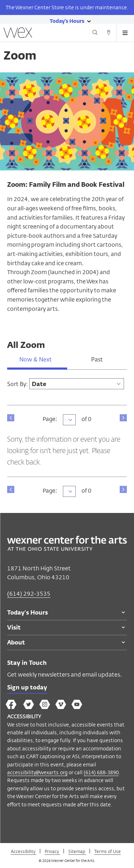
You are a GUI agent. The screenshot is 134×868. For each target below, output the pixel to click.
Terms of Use (108, 851)
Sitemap (77, 851)
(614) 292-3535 (29, 594)
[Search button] (95, 34)
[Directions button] (109, 34)
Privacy (52, 851)
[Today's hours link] (67, 21)
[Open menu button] (125, 33)
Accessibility (24, 851)
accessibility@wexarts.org (37, 772)
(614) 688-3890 (101, 772)
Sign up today (27, 688)
